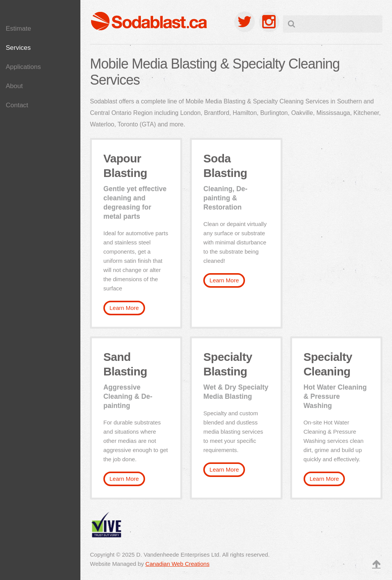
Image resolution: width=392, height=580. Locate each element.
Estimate (18, 29)
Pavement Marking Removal (35, 124)
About (14, 86)
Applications (23, 67)
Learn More (124, 308)
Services (18, 48)
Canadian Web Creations (177, 564)
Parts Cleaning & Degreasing (33, 147)
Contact (17, 105)
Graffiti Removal (32, 165)
